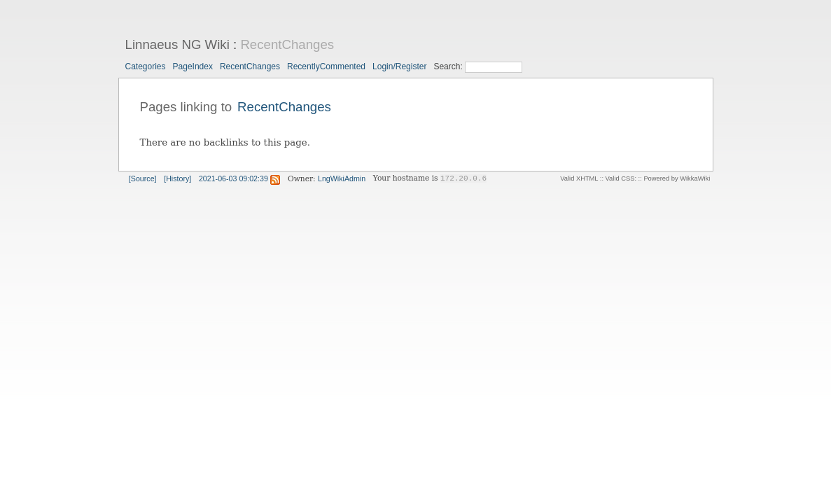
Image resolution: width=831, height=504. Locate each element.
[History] (177, 178)
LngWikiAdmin (342, 178)
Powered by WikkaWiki (677, 178)
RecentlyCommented (326, 66)
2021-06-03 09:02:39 (233, 178)
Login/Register (399, 66)
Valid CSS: (621, 178)
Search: (449, 66)
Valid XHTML (579, 178)
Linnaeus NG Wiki (177, 44)
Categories (146, 66)
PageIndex (193, 66)
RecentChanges (287, 44)
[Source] (143, 178)
